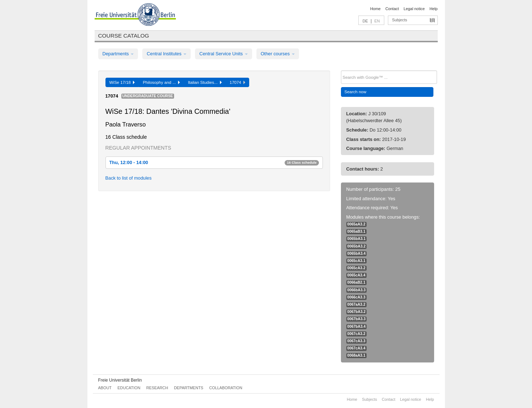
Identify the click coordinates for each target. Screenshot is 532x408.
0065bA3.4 (357, 254)
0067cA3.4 (356, 348)
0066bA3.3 (357, 290)
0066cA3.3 (356, 297)
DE (365, 21)
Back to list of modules (129, 178)
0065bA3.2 (357, 246)
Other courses (278, 54)
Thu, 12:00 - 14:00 (214, 162)
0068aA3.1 (356, 355)
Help (433, 9)
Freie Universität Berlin (120, 380)
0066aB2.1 (356, 282)
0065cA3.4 (356, 275)
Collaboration (226, 388)
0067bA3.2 (357, 312)
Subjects (400, 20)
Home (375, 9)
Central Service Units (224, 54)
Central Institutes (166, 54)
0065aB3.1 (356, 231)
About (105, 388)
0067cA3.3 (356, 341)
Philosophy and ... (161, 82)
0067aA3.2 (356, 304)
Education (129, 388)
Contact (392, 9)
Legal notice (414, 9)
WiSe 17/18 (122, 82)
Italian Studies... (205, 82)
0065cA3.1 (356, 261)
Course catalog (124, 36)
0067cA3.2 (356, 334)
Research (157, 388)
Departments (118, 54)
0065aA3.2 (356, 224)
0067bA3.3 (357, 319)
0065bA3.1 (357, 239)
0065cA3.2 (356, 268)
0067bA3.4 (357, 327)
